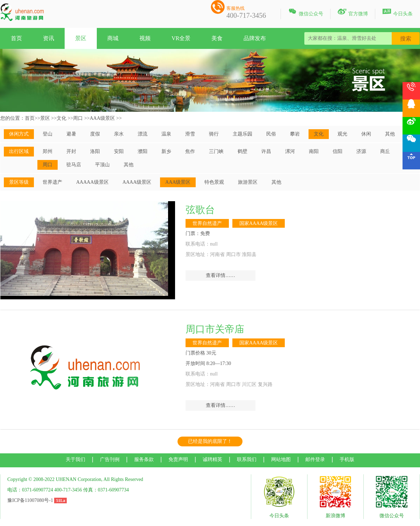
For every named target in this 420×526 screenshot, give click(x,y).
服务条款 (144, 459)
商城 (113, 38)
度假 (95, 134)
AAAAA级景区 (92, 182)
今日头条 (397, 13)
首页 (16, 38)
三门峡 (216, 151)
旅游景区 (248, 182)
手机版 (347, 459)
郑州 (48, 151)
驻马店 (74, 165)
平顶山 (102, 165)
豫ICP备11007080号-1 (30, 500)
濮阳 (143, 151)
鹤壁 (242, 151)
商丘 (385, 151)
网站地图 (281, 459)
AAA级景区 (102, 118)
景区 (81, 38)
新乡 (166, 151)
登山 (48, 134)
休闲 (366, 134)
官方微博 (353, 13)
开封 (71, 151)
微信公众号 (306, 13)
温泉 (166, 134)
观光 (342, 134)
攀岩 (295, 134)
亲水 (119, 134)
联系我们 (247, 459)
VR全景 (181, 38)
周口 (78, 118)
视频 (145, 38)
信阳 (338, 151)
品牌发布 (255, 38)
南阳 (314, 151)
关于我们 (75, 459)
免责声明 (178, 459)
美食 (217, 38)
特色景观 (214, 182)
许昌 (266, 151)
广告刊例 (110, 459)
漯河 (290, 151)
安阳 (119, 151)
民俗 (271, 134)
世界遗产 (52, 182)
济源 (361, 151)
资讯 (49, 38)
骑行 (214, 134)
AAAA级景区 (137, 182)
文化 (61, 118)
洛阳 (95, 151)
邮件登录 (315, 459)
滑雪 (190, 134)
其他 (390, 134)
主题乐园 (242, 134)
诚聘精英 (212, 459)
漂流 (143, 134)
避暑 (71, 134)
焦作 (190, 151)
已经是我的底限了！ (210, 441)
